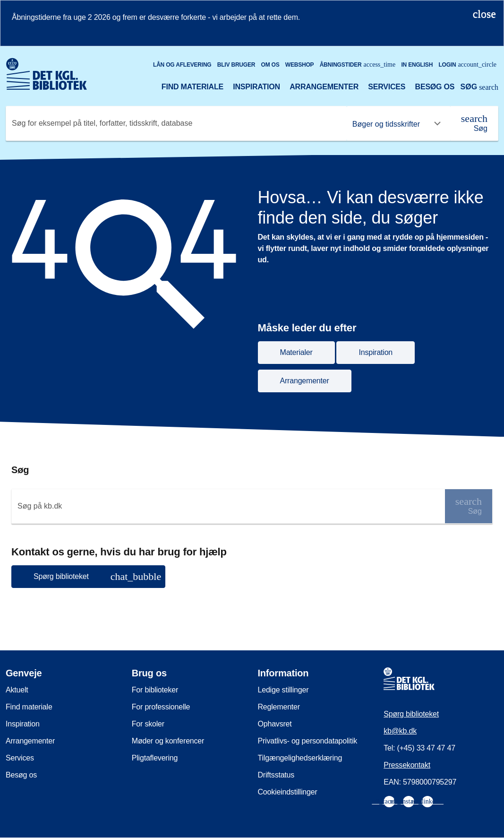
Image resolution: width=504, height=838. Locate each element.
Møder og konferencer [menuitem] (168, 741)
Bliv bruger (236, 65)
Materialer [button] (296, 352)
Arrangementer (324, 87)
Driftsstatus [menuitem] (276, 775)
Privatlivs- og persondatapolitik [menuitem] (308, 741)
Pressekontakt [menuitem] (407, 765)
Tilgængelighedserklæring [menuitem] (300, 758)
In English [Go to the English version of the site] (417, 65)
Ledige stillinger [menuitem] (283, 690)
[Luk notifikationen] (484, 14)
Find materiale (192, 87)
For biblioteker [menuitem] (155, 690)
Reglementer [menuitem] (279, 707)
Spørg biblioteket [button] (97, 576)
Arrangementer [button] (305, 381)
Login (467, 65)
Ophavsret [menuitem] (275, 724)
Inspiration (256, 87)
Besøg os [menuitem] (21, 775)
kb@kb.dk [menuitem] (400, 731)
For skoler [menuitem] (148, 724)
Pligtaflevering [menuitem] (155, 758)
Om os (270, 65)
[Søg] (474, 123)
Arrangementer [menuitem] (30, 741)
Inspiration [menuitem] (23, 724)
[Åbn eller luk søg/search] (479, 88)
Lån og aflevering (182, 65)
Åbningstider (358, 65)
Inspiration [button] (376, 352)
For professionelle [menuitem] (161, 707)
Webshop (300, 65)
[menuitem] (389, 802)
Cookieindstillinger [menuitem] (288, 792)
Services (387, 87)
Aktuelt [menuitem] (17, 690)
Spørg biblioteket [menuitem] (411, 714)
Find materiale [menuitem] (29, 707)
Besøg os (435, 87)
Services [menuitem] (20, 758)
